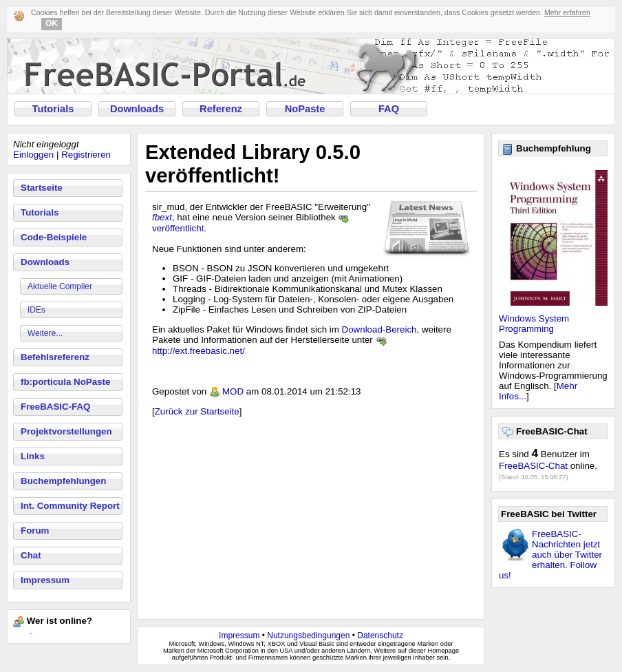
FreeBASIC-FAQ (55, 407)
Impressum (45, 580)
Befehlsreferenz (55, 357)
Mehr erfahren (567, 12)
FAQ (389, 109)
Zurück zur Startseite (197, 411)
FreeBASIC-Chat (533, 466)
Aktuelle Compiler (60, 286)
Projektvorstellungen (66, 431)
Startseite (42, 188)
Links (33, 456)
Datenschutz (380, 636)
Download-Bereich (379, 329)
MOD (233, 391)
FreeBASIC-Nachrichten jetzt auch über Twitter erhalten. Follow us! (550, 555)
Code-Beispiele (54, 237)
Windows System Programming (534, 324)
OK (52, 23)
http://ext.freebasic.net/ (199, 351)
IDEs (36, 310)
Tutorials (53, 109)
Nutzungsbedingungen (308, 636)
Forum (35, 531)
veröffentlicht (178, 228)
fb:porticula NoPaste (65, 382)
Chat (31, 555)
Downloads (137, 109)
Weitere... (45, 333)
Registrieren (86, 155)
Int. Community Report (70, 506)
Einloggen (33, 155)
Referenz (221, 109)
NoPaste (305, 109)
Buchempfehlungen (63, 481)
